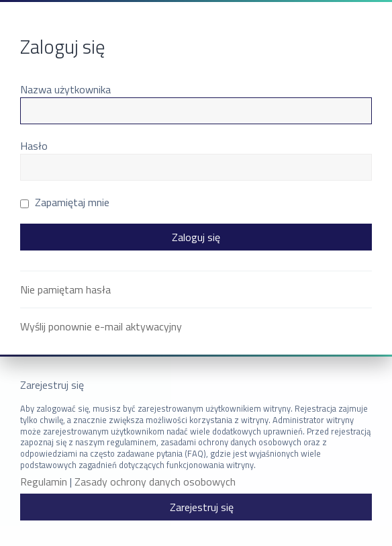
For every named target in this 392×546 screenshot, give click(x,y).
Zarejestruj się (202, 507)
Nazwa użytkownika (65, 89)
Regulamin (44, 482)
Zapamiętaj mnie (65, 202)
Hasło (34, 146)
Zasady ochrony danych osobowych (155, 482)
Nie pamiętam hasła (65, 289)
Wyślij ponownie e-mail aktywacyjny (101, 326)
